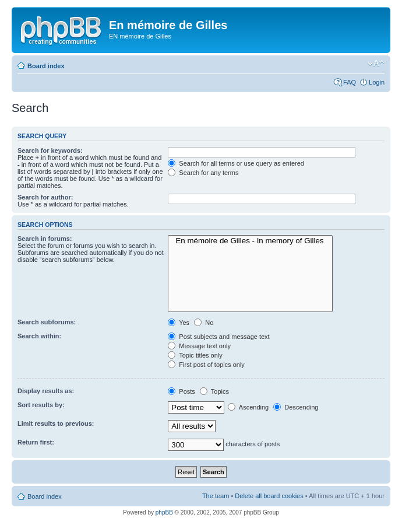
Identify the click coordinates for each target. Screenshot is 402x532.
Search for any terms (203, 173)
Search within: (39, 336)
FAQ (350, 82)
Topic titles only (195, 355)
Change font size (376, 64)
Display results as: (46, 391)
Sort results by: (41, 405)
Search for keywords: (50, 150)
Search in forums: (45, 239)
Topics (214, 391)
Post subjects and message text (218, 337)
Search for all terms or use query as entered (236, 163)
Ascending (248, 407)
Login (377, 82)
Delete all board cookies (269, 496)
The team (216, 496)
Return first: (36, 442)
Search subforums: (47, 322)
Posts (181, 391)
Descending (296, 407)
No (204, 323)
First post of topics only (206, 365)
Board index (46, 66)
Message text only (199, 346)
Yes (179, 323)
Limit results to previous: (56, 423)
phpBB (164, 512)
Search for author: (45, 197)
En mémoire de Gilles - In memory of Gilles (250, 241)
